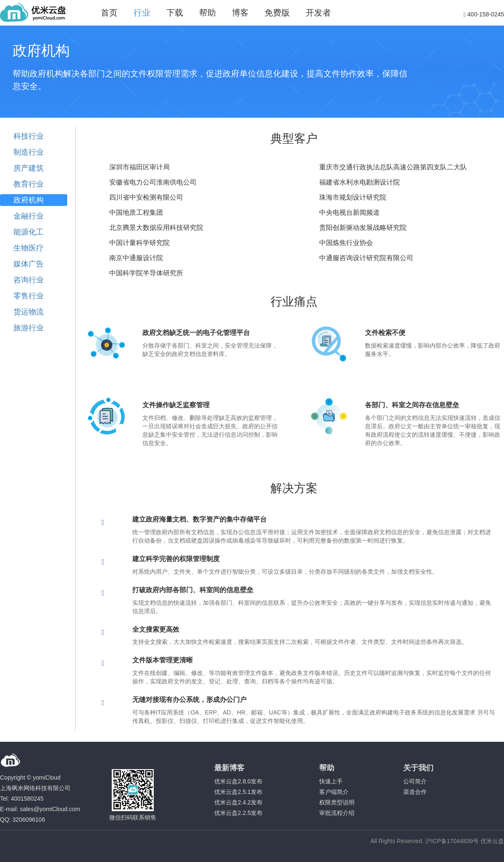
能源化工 (29, 232)
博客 (240, 13)
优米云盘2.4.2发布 (238, 802)
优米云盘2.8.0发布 (238, 781)
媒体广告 (29, 264)
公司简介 (415, 781)
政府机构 (29, 200)
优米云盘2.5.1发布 (238, 792)
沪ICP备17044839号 (452, 841)
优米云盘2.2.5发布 (238, 813)
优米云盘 (492, 841)
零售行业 (29, 296)
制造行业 (29, 152)
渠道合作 (415, 792)
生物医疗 (29, 248)
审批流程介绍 (337, 813)
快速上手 (331, 781)
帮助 (207, 13)
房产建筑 (29, 168)
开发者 (318, 13)
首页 (109, 13)
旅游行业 (29, 328)
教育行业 (29, 184)
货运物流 (29, 312)
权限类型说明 (337, 802)
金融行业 (29, 216)
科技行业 (29, 136)
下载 (175, 13)
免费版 (277, 13)
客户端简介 (334, 792)
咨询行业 (29, 280)
